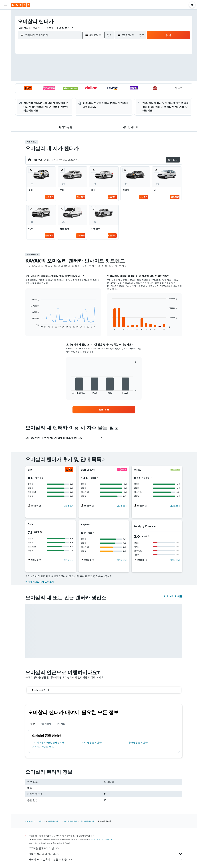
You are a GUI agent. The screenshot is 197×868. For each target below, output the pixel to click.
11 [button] (56, 79)
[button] (5, 5)
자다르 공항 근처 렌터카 (92, 742)
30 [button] (93, 94)
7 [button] (79, 71)
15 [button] (86, 79)
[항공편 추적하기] (5, 42)
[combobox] (28, 28)
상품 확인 (49, 197)
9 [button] (93, 71)
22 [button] (86, 86)
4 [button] (57, 71)
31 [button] (49, 101)
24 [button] (49, 94)
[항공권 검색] (5, 14)
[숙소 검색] (5, 21)
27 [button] (71, 94)
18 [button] (57, 86)
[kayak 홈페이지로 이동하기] (21, 5)
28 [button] (79, 94)
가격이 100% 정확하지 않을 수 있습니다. (105, 860)
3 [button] (49, 71)
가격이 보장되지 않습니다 (101, 839)
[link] (104, 410)
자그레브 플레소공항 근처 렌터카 (48, 742)
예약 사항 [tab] (60, 724)
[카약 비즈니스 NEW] (5, 55)
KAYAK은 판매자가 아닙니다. (105, 848)
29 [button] (86, 94)
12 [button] (64, 79)
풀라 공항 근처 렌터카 (139, 742)
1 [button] (86, 64)
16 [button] (93, 79)
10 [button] (49, 79)
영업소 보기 (69, 506)
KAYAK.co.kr (30, 821)
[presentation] (103, 460)
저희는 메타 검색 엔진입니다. (105, 854)
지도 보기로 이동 (173, 596)
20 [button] (71, 86)
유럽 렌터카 (53, 821)
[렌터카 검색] (5, 27)
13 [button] (71, 79)
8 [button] (86, 71)
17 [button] (49, 86)
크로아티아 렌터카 (69, 821)
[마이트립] (5, 64)
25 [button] (56, 94)
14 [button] (79, 79)
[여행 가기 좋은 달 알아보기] (5, 49)
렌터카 (42, 821)
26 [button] (64, 94)
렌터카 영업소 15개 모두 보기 (40, 582)
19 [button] (64, 86)
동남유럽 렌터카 (87, 821)
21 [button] (79, 86)
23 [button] (93, 86)
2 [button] (93, 64)
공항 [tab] (32, 724)
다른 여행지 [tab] (45, 724)
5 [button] (64, 71)
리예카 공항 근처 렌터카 (44, 747)
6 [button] (71, 71)
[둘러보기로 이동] (5, 36)
